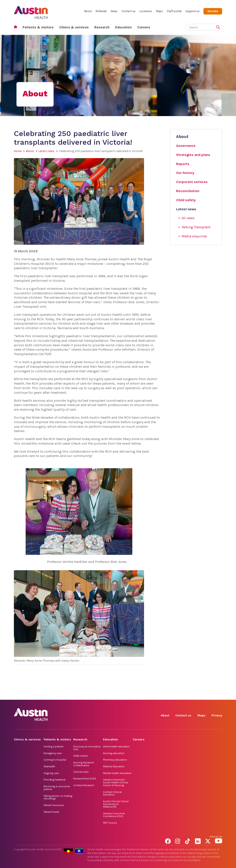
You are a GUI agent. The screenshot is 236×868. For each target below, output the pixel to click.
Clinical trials (81, 772)
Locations (146, 11)
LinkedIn (199, 695)
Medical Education (114, 766)
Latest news (46, 151)
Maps (159, 11)
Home (17, 27)
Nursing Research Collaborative (84, 764)
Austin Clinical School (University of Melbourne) (116, 804)
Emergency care (53, 753)
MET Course (110, 823)
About (88, 11)
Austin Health (31, 11)
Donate (213, 11)
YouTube (219, 695)
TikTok (189, 695)
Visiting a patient (53, 747)
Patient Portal (51, 812)
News (114, 11)
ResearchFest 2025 (85, 779)
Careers (144, 27)
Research (102, 27)
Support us (193, 11)
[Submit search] (219, 28)
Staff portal (174, 11)
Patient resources (54, 805)
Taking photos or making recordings (58, 797)
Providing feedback (55, 780)
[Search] (199, 27)
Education (123, 27)
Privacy (217, 715)
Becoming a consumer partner (57, 788)
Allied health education (116, 747)
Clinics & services (74, 27)
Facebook (169, 695)
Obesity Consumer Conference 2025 (114, 815)
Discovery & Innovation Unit (87, 748)
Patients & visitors (38, 27)
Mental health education (117, 773)
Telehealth (49, 766)
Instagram (179, 695)
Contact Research (84, 785)
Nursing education (114, 753)
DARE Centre (80, 756)
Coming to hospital (55, 760)
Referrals (101, 11)
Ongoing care (51, 773)
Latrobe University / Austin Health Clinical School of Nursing (116, 782)
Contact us (129, 11)
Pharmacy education (115, 760)
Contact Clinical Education (112, 793)
